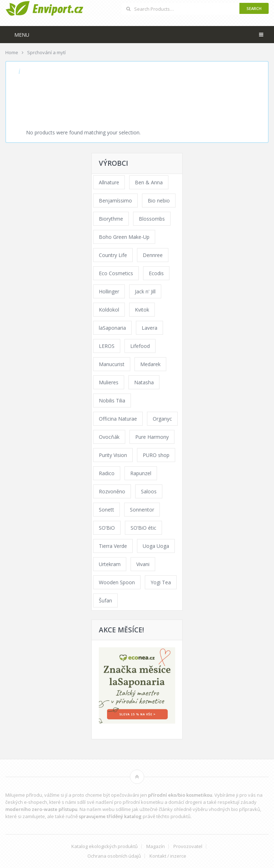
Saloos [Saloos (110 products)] (149, 491)
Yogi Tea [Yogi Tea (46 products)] (161, 582)
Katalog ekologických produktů (105, 846)
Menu (22, 35)
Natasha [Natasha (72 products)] (144, 382)
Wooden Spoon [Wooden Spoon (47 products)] (117, 582)
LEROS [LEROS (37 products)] (107, 346)
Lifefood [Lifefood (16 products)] (140, 346)
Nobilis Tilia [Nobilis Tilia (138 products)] (112, 400)
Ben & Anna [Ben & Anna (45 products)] (149, 182)
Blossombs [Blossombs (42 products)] (152, 219)
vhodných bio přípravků (234, 809)
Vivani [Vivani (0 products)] (143, 564)
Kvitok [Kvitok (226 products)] (142, 310)
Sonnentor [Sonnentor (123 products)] (142, 510)
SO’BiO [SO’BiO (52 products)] (107, 528)
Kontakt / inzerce (168, 856)
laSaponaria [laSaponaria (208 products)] (112, 328)
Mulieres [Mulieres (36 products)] (109, 382)
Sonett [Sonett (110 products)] (106, 510)
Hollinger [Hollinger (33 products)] (109, 291)
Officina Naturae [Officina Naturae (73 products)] (118, 419)
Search (254, 8)
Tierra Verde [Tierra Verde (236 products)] (113, 546)
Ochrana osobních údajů (114, 856)
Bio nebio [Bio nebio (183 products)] (159, 201)
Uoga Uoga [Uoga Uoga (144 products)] (156, 546)
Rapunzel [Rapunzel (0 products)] (141, 473)
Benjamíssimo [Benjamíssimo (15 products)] (115, 201)
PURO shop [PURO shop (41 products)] (156, 455)
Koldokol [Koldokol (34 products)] (109, 310)
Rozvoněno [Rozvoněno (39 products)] (112, 491)
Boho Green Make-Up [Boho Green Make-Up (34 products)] (124, 237)
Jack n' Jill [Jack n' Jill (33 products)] (145, 291)
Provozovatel (188, 846)
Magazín (156, 846)
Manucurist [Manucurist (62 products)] (112, 364)
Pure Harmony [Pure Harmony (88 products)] (152, 437)
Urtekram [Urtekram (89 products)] (110, 564)
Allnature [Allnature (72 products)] (109, 182)
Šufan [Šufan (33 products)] (105, 600)
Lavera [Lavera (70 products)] (149, 328)
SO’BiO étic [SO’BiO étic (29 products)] (143, 528)
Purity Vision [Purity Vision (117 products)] (113, 455)
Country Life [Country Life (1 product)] (113, 255)
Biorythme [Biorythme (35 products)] (111, 219)
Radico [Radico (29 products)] (107, 473)
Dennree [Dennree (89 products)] (153, 255)
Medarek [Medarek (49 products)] (150, 364)
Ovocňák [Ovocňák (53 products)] (109, 437)
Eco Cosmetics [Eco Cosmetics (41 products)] (116, 273)
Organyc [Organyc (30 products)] (162, 419)
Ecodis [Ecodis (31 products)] (156, 273)
